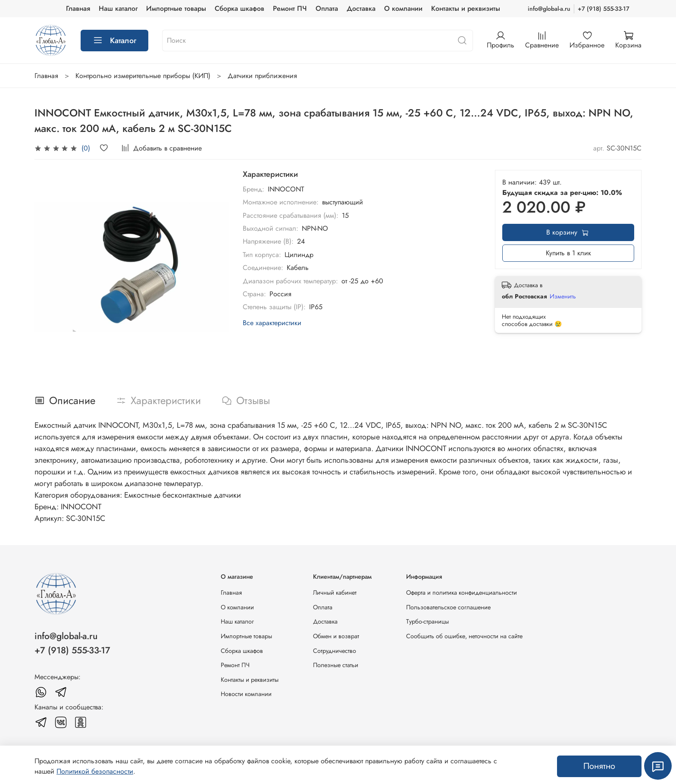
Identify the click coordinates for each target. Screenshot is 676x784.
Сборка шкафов (239, 8)
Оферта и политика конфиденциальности (462, 593)
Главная (78, 8)
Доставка (361, 8)
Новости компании (246, 694)
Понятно (599, 766)
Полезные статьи (336, 665)
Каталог (114, 41)
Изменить (563, 296)
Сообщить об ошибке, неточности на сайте (464, 636)
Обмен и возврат (336, 636)
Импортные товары (176, 8)
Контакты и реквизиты (466, 8)
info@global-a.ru (549, 9)
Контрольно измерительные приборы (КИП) (143, 76)
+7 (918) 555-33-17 (604, 9)
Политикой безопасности (95, 771)
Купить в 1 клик (568, 253)
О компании (403, 8)
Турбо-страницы (427, 621)
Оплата (327, 8)
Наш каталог (118, 8)
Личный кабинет (335, 593)
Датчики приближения (262, 76)
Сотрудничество (335, 651)
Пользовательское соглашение (448, 607)
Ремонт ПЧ (290, 8)
